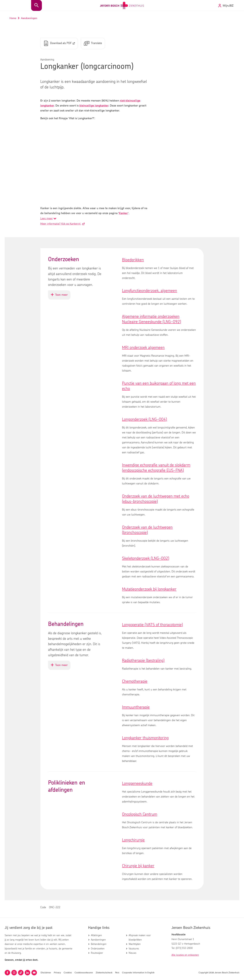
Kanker (123, 213)
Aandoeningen (98, 940)
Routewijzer (97, 953)
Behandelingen (99, 944)
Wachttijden (135, 944)
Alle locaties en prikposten (185, 955)
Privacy (57, 972)
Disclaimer (46, 972)
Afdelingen (96, 935)
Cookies (68, 972)
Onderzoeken (98, 949)
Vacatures (134, 949)
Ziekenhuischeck (104, 972)
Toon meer (61, 296)
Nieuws (133, 953)
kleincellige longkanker (94, 105)
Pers (117, 972)
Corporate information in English (138, 972)
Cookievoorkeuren (84, 972)
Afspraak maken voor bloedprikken (140, 938)
